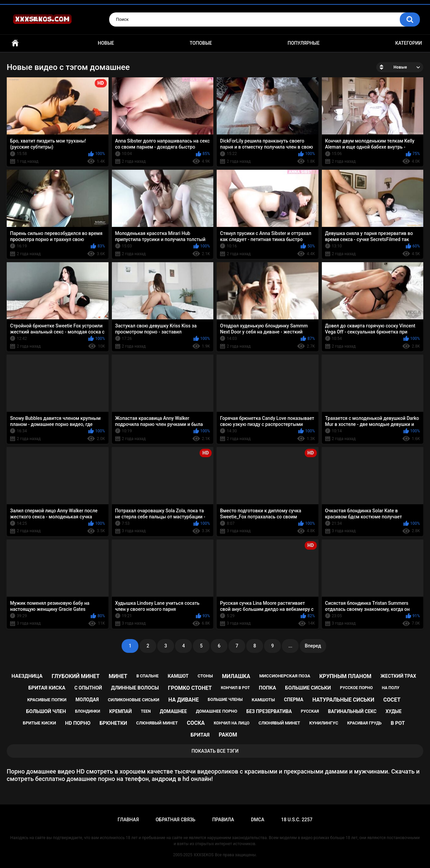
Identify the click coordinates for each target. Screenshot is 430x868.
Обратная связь (175, 820)
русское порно (356, 688)
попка (268, 688)
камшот (178, 676)
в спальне (147, 676)
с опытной (88, 688)
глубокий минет (76, 676)
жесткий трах (398, 676)
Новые (106, 43)
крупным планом (346, 676)
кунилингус (324, 723)
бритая (200, 735)
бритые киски (39, 723)
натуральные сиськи (343, 700)
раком (228, 735)
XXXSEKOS (204, 855)
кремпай (120, 711)
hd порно (78, 723)
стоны (205, 676)
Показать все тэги (215, 751)
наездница (27, 676)
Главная (15, 43)
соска (196, 723)
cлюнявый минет (279, 723)
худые (394, 711)
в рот (398, 723)
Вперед (313, 646)
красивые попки (47, 700)
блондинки (88, 711)
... (290, 646)
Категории (408, 43)
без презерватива (269, 711)
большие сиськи (308, 688)
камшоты (263, 700)
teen (146, 711)
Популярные (304, 43)
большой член (46, 711)
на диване (184, 700)
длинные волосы (135, 688)
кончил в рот (235, 688)
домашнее (174, 711)
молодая (87, 700)
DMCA (258, 820)
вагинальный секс (352, 711)
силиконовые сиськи (134, 700)
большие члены (225, 700)
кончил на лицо (231, 723)
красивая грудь (364, 723)
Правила (223, 820)
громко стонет (190, 688)
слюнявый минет (157, 723)
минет (118, 676)
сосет (392, 700)
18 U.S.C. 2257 (297, 820)
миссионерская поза (285, 676)
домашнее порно (217, 711)
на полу (391, 688)
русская (310, 711)
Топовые (201, 43)
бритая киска (47, 688)
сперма (294, 700)
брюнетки (113, 723)
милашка (236, 676)
